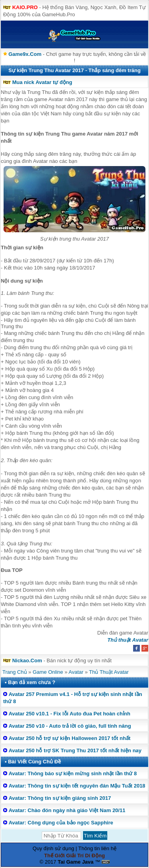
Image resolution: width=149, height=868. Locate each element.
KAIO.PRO (25, 7)
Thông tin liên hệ (97, 848)
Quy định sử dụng (53, 848)
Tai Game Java (75, 862)
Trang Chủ (15, 672)
